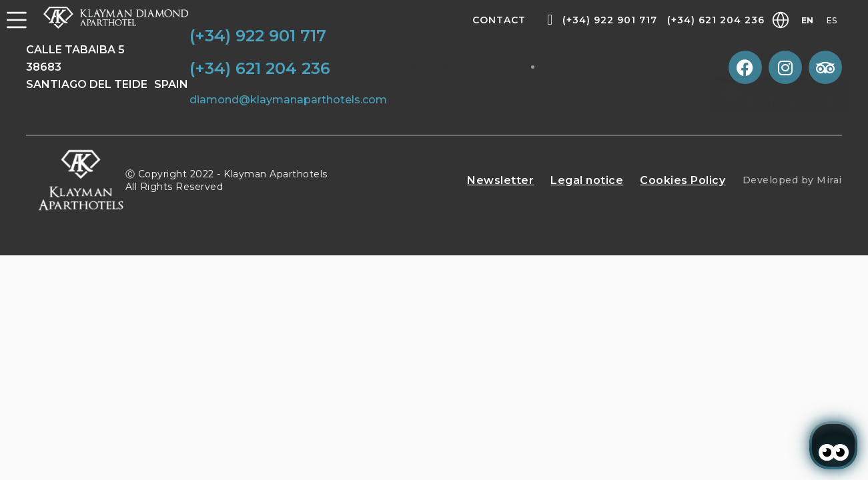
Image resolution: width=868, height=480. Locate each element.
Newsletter (500, 180)
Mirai (829, 180)
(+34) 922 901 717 (610, 20)
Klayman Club (776, 102)
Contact (499, 20)
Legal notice (587, 180)
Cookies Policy (683, 180)
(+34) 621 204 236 (716, 20)
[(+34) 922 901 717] (550, 20)
